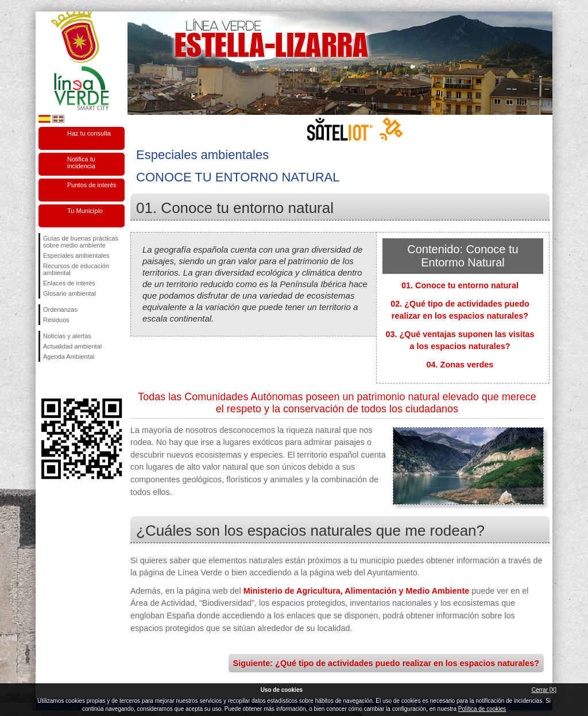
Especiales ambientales (76, 256)
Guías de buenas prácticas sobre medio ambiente (81, 242)
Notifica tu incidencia (81, 162)
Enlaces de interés (69, 283)
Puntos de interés (92, 185)
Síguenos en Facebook (45, 380)
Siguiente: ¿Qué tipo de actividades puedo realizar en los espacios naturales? (386, 663)
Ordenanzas (60, 309)
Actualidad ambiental (72, 346)
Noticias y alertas (67, 336)
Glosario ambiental (69, 293)
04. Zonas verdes (460, 365)
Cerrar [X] (544, 690)
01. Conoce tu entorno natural (460, 285)
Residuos (56, 320)
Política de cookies (482, 709)
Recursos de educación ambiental (76, 269)
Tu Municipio (85, 211)
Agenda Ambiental (69, 357)
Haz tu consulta (89, 133)
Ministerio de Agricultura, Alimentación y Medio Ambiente (356, 591)
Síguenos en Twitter (64, 380)
